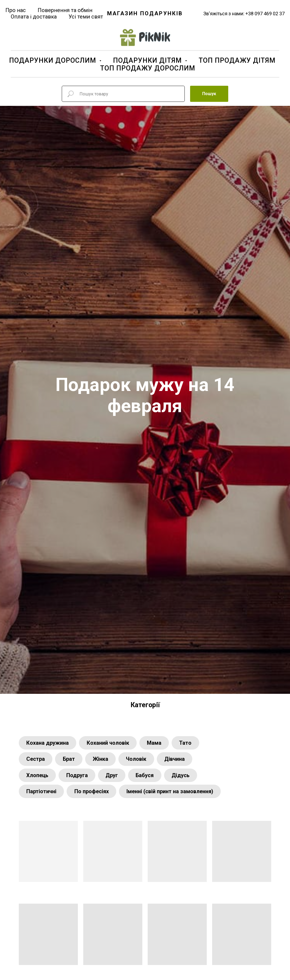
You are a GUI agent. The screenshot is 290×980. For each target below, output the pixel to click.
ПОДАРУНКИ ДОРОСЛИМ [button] (54, 60)
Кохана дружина (48, 743)
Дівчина (179, 760)
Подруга (78, 777)
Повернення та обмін (65, 10)
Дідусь (185, 777)
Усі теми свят (86, 17)
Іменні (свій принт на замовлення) (172, 794)
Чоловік (140, 760)
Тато (189, 743)
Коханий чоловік (109, 743)
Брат (70, 760)
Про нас (16, 10)
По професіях (93, 794)
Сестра (36, 760)
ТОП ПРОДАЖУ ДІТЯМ (237, 60)
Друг (114, 777)
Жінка (103, 760)
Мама (157, 743)
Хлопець (38, 777)
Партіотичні (42, 794)
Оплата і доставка (34, 17)
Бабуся (148, 777)
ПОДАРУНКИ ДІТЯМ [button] (148, 60)
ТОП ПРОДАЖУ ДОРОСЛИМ (148, 68)
